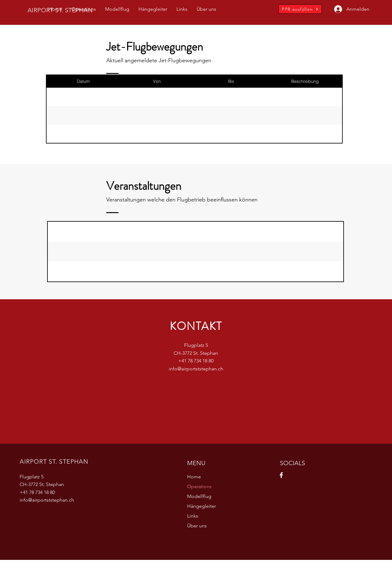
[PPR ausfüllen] (300, 9)
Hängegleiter (202, 506)
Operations (199, 486)
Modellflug (199, 496)
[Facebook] (281, 475)
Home (194, 477)
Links (193, 516)
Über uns (197, 526)
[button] (84, 9)
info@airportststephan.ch (196, 369)
